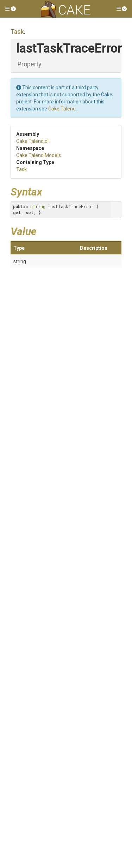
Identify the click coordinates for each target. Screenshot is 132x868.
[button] (11, 9)
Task (17, 32)
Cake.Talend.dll (33, 141)
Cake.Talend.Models (39, 155)
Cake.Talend (62, 109)
